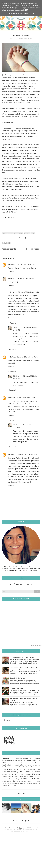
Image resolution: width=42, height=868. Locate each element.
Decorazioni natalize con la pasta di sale (24, 668)
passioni (4, 779)
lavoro (11, 774)
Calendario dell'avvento (18, 678)
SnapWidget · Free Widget (36, 645)
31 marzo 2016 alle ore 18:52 (27, 357)
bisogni (4, 765)
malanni (29, 774)
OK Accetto (29, 13)
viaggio (11, 785)
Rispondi (11, 271)
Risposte (13, 323)
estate (22, 769)
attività (4, 763)
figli (9, 772)
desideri (21, 767)
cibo (22, 765)
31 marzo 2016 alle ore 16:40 (28, 292)
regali (19, 779)
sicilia (26, 781)
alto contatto (7, 233)
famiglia (31, 769)
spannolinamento (6, 783)
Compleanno (6, 767)
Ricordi (28, 779)
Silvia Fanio (12, 357)
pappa (39, 776)
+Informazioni (15, 13)
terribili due (34, 783)
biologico (38, 763)
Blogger (21, 829)
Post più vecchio (33, 249)
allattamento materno (16, 761)
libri (15, 774)
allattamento (5, 761)
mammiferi (4, 776)
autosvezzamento (14, 763)
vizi (33, 233)
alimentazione (7, 758)
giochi (19, 772)
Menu (21, 24)
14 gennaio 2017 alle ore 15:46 (26, 454)
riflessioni (36, 779)
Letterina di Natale (16, 688)
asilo (39, 761)
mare (10, 776)
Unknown (11, 264)
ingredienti (37, 772)
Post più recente (9, 249)
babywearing (31, 763)
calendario (10, 765)
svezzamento (27, 783)
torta (39, 783)
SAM (7, 781)
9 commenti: (29, 39)
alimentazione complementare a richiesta (27, 758)
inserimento (5, 774)
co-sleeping (28, 765)
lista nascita (22, 774)
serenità (21, 781)
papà (35, 776)
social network (32, 781)
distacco (33, 767)
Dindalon (11, 278)
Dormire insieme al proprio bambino (22, 657)
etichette (26, 769)
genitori (13, 772)
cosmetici (14, 767)
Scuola (15, 781)
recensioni (14, 779)
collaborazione (37, 765)
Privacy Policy (21, 793)
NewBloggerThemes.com (21, 831)
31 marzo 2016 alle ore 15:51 (26, 264)
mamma (27, 233)
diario (27, 767)
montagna (15, 776)
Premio (8, 779)
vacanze (5, 785)
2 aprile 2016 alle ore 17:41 (25, 398)
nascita (26, 776)
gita (24, 772)
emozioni (16, 769)
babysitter (23, 763)
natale (31, 776)
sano (11, 781)
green (28, 772)
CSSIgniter (17, 830)
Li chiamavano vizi (21, 35)
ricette (23, 779)
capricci (17, 765)
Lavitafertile (12, 292)
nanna (21, 776)
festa (36, 769)
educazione (18, 233)
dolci (39, 767)
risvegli (4, 781)
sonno (39, 781)
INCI (32, 772)
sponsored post (17, 783)
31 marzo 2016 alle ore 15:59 (28, 278)
